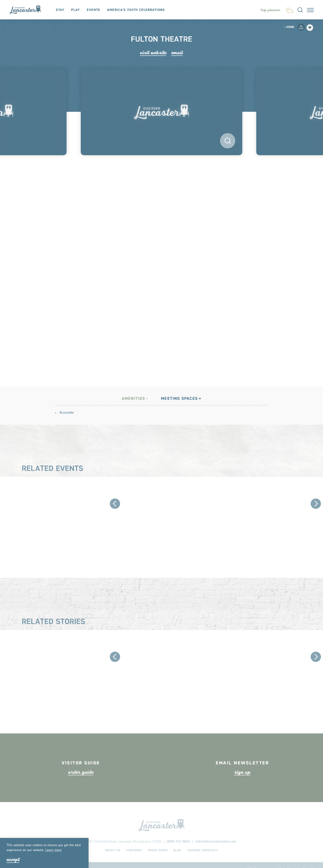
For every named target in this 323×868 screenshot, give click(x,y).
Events (93, 10)
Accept (13, 859)
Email (177, 53)
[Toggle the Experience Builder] (270, 10)
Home (289, 27)
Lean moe (53, 850)
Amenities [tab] (133, 410)
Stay (60, 10)
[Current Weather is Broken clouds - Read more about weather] (289, 9)
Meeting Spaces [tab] (179, 410)
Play (75, 10)
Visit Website (153, 53)
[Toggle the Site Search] (300, 10)
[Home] (27, 10)
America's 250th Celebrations (136, 10)
